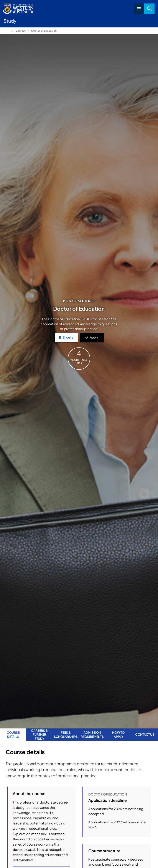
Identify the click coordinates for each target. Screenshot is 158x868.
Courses (21, 31)
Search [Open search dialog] (149, 9)
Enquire (68, 337)
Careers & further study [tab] (39, 734)
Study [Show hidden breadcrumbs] (7, 31)
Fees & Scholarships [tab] (66, 734)
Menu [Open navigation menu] (139, 9)
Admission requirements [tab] (92, 734)
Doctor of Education (44, 31)
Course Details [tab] (13, 734)
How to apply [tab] (118, 734)
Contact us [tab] (145, 734)
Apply (94, 337)
